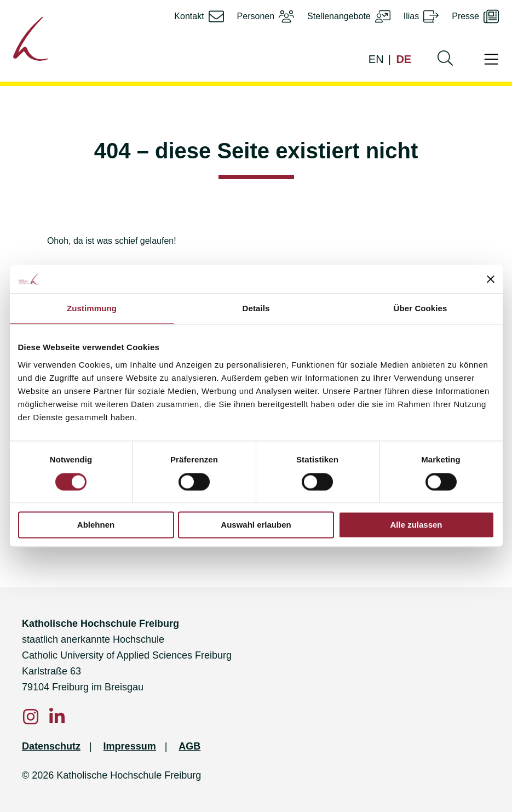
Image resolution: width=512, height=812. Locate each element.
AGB (189, 746)
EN (376, 59)
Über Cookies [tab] (421, 309)
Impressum (130, 746)
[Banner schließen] (491, 279)
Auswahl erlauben (256, 525)
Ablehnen (96, 525)
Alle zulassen (416, 525)
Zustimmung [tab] (92, 309)
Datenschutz (51, 746)
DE (404, 59)
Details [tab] (256, 309)
